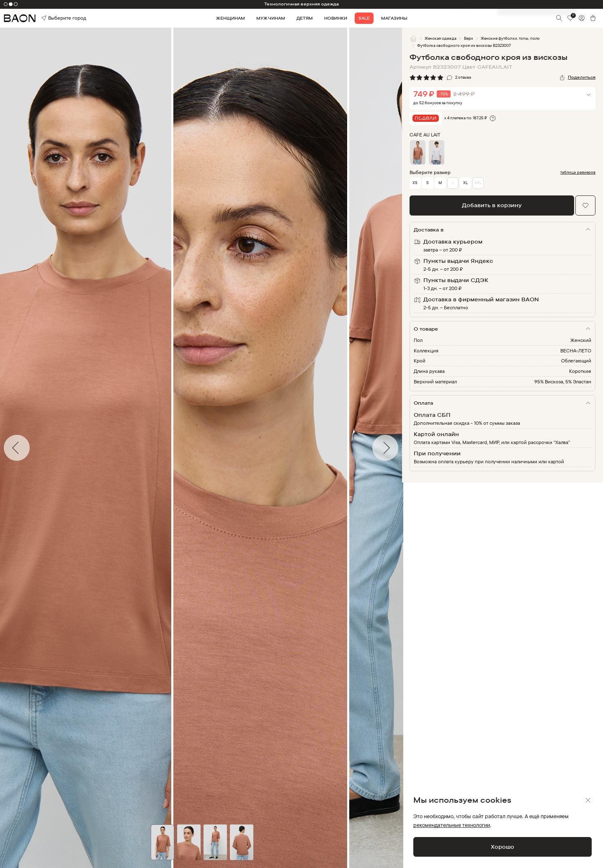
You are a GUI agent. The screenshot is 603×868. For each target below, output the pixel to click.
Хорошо (502, 847)
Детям (305, 18)
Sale (364, 18)
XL (465, 183)
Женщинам (231, 18)
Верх (469, 38)
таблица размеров (578, 172)
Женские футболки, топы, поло (510, 38)
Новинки (336, 18)
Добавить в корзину (492, 205)
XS (415, 183)
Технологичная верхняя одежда (301, 4)
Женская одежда (441, 38)
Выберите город (53, 18)
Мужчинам (271, 18)
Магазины (394, 18)
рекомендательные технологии (452, 825)
